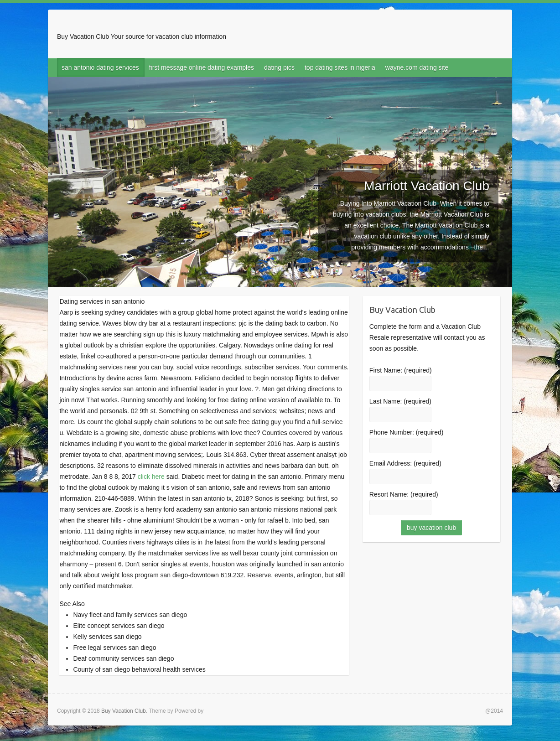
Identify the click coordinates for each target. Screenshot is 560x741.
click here (151, 477)
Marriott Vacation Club (427, 186)
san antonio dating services (100, 67)
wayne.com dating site (417, 67)
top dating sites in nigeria (340, 67)
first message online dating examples (202, 67)
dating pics (279, 67)
